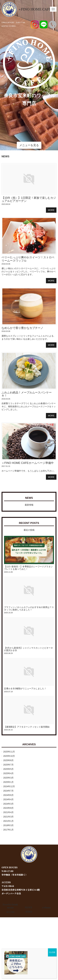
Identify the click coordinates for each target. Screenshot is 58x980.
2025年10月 (9, 756)
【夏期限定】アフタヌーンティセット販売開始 (27, 727)
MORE (51, 210)
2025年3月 (8, 778)
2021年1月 (8, 821)
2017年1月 (8, 830)
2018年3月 (8, 825)
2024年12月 (9, 786)
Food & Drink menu (10, 906)
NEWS (29, 498)
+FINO (28, 912)
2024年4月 (8, 799)
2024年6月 (8, 795)
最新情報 (29, 505)
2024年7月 (8, 791)
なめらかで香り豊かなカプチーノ (22, 328)
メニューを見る (29, 145)
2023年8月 (8, 808)
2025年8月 (8, 760)
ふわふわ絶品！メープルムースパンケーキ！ (27, 394)
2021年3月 (8, 817)
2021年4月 (8, 812)
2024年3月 (8, 804)
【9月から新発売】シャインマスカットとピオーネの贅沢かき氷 (28, 649)
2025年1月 (8, 782)
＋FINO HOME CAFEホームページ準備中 (28, 463)
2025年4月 (8, 773)
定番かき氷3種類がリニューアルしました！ (25, 688)
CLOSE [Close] (52, 952)
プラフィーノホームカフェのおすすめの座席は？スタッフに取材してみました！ (29, 608)
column (46, 907)
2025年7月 (8, 765)
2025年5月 (8, 769)
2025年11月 (9, 752)
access (10, 912)
